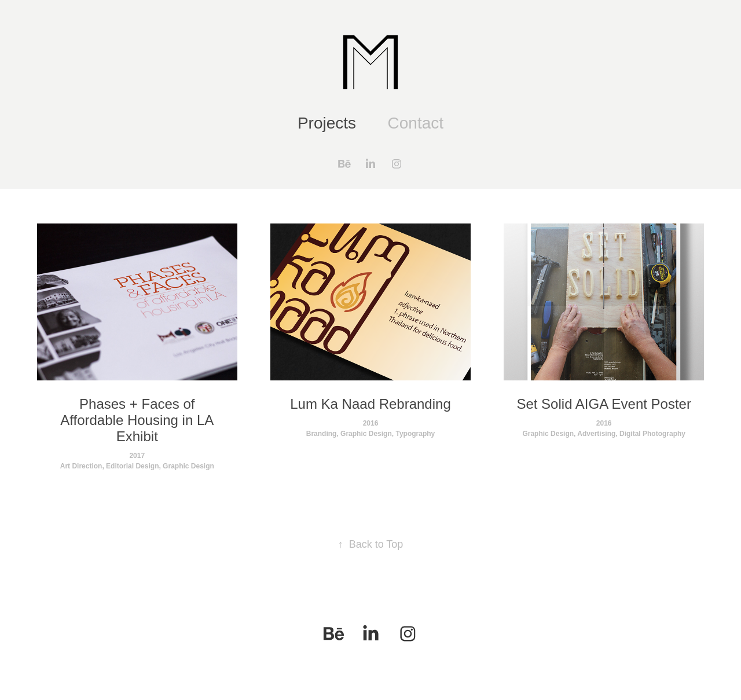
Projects (327, 123)
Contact (416, 123)
